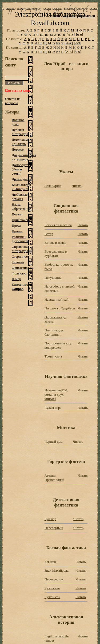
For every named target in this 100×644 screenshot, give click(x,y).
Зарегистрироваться (79, 16)
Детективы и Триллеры (21, 142)
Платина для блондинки (54, 332)
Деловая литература (20, 132)
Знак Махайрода (57, 570)
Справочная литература (20, 249)
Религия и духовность (20, 239)
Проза (16, 225)
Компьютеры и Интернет (21, 187)
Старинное (20, 256)
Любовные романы (20, 197)
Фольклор (19, 273)
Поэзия (17, 214)
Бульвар (50, 519)
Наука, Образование (21, 207)
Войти (55, 16)
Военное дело (18, 122)
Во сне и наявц (55, 243)
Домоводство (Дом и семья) (21, 169)
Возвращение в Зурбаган (56, 254)
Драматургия (21, 179)
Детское (18, 149)
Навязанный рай (57, 299)
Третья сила (53, 356)
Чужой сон (52, 597)
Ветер (49, 234)
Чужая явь (52, 588)
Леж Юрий (53, 186)
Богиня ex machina (58, 225)
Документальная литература (24, 157)
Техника (18, 262)
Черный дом (54, 441)
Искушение (53, 278)
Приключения (22, 220)
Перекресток (54, 579)
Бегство (50, 562)
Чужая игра (53, 408)
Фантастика (20, 268)
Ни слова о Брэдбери (60, 308)
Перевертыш (54, 528)
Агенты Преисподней (54, 478)
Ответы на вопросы (13, 101)
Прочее (17, 231)
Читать (77, 186)
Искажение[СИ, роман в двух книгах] (56, 394)
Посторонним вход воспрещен (58, 345)
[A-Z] (71, 35)
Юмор (16, 279)
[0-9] (79, 35)
